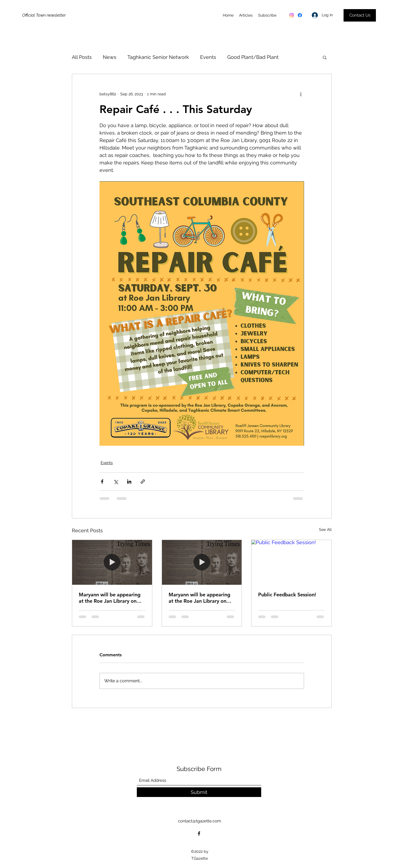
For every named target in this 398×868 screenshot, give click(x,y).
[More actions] (301, 94)
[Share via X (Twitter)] (116, 482)
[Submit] (199, 792)
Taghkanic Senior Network (158, 57)
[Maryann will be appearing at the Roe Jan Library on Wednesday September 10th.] (112, 562)
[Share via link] (143, 482)
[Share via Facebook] (102, 482)
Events (208, 57)
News (110, 57)
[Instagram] (292, 15)
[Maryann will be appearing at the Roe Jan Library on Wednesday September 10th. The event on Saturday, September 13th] (202, 562)
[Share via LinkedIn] (129, 482)
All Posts (82, 57)
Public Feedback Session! (287, 595)
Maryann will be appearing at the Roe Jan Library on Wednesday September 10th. (110, 598)
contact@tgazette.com (200, 821)
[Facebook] (300, 15)
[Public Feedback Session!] (291, 562)
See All (325, 529)
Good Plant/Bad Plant (253, 57)
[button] (325, 57)
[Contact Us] (360, 15)
